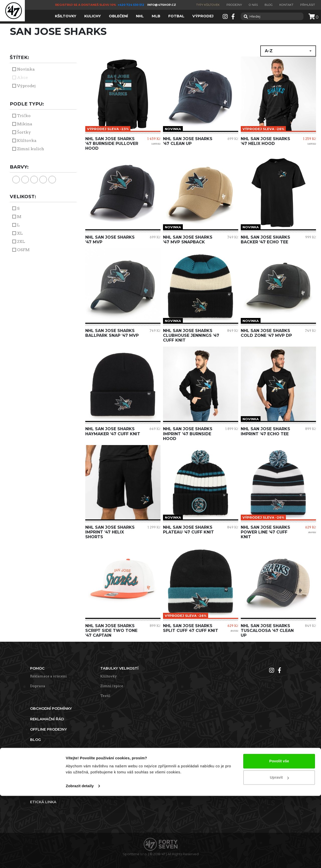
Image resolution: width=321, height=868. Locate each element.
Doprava (38, 686)
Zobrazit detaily (80, 858)
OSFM (23, 250)
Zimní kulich (31, 149)
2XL (21, 241)
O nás (253, 5)
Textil (105, 696)
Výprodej (26, 86)
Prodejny (234, 5)
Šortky (24, 132)
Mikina (25, 124)
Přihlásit (308, 5)
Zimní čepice (112, 686)
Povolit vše (279, 833)
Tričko (24, 116)
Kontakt (286, 5)
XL (20, 233)
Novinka (26, 69)
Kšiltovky (109, 676)
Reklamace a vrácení (48, 676)
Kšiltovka (27, 141)
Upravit (279, 850)
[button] (288, 51)
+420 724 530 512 (131, 5)
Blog (269, 5)
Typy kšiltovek (208, 5)
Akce (22, 77)
